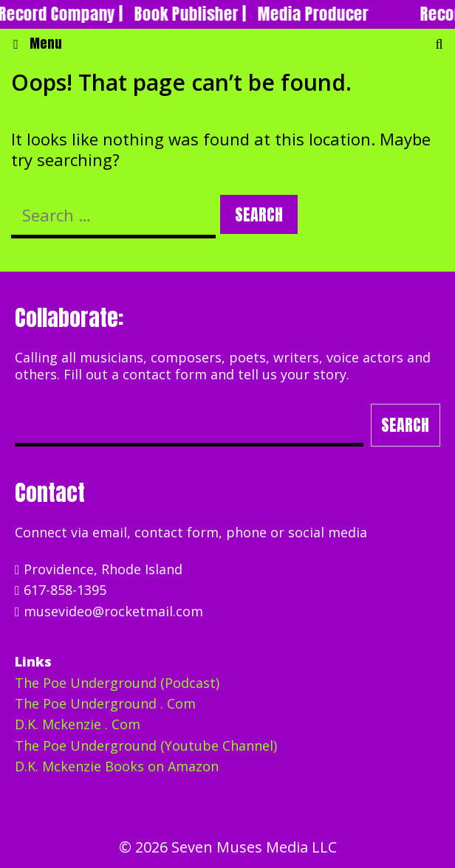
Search (405, 425)
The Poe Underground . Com (105, 703)
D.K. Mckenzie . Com (78, 724)
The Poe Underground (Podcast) (117, 683)
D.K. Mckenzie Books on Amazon (117, 766)
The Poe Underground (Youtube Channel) (146, 745)
